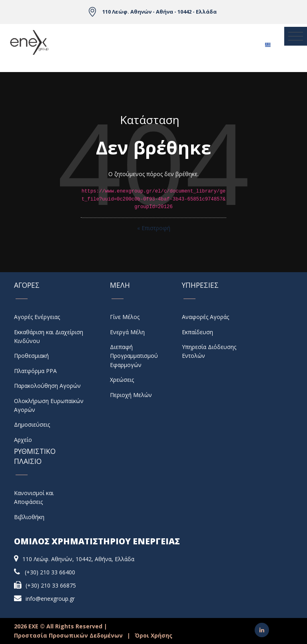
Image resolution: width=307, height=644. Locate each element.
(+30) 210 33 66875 (51, 585)
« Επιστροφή (154, 228)
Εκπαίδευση (197, 332)
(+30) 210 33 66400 (50, 572)
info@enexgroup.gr (50, 599)
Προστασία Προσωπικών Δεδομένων (68, 635)
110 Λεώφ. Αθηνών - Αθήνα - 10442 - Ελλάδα (159, 12)
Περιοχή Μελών (131, 395)
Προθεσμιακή (31, 356)
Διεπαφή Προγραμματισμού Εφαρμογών (134, 356)
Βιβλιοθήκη (29, 517)
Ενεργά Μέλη (127, 332)
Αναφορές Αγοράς (205, 317)
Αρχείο (23, 440)
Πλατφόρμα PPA (35, 371)
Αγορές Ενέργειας (37, 317)
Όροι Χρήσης (153, 635)
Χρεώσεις (122, 380)
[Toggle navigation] (296, 36)
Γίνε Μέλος (125, 317)
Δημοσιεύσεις (32, 424)
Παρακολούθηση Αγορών (47, 386)
